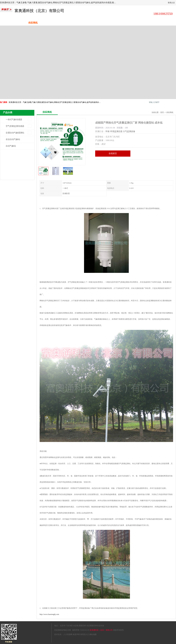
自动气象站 (11, 146)
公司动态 (99, 23)
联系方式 (165, 23)
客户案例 (121, 23)
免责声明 (76, 634)
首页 (162, 112)
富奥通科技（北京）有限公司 (101, 630)
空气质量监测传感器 (15, 126)
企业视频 (55, 23)
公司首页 (11, 23)
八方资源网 (68, 634)
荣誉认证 (143, 23)
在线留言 (113, 153)
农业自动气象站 (13, 139)
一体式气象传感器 (14, 120)
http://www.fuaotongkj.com (49, 614)
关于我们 (77, 23)
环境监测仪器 (116, 131)
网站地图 (93, 634)
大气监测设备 (129, 131)
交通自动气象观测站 (15, 133)
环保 (108, 131)
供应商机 (33, 23)
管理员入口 (85, 634)
